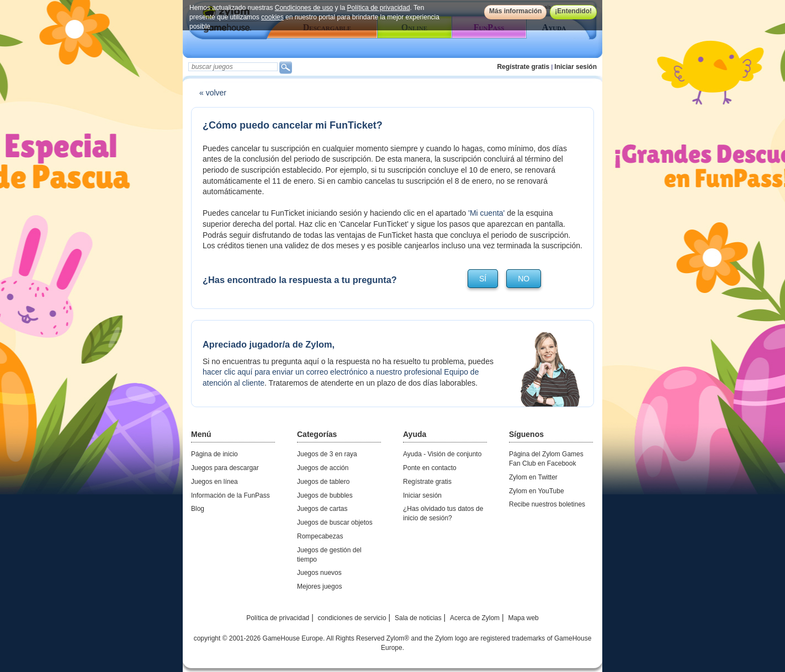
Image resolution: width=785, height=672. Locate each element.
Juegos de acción (323, 468)
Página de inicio (214, 454)
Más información (515, 11)
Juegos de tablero (323, 482)
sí (483, 279)
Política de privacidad (379, 8)
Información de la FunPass (230, 495)
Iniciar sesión (576, 67)
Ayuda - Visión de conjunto (442, 454)
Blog (198, 509)
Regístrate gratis (523, 67)
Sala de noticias (418, 618)
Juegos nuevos (319, 573)
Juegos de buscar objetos (335, 522)
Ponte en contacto (430, 468)
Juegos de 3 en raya (327, 454)
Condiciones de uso (304, 8)
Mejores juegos (319, 586)
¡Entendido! (573, 11)
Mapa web (523, 618)
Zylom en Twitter (533, 477)
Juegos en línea (214, 482)
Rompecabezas (320, 536)
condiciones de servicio (352, 618)
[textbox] (233, 67)
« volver (213, 93)
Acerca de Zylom (475, 618)
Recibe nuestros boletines (547, 504)
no (524, 279)
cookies (272, 17)
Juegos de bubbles (325, 495)
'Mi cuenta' (486, 213)
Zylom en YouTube (537, 491)
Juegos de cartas (322, 509)
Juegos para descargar (225, 468)
